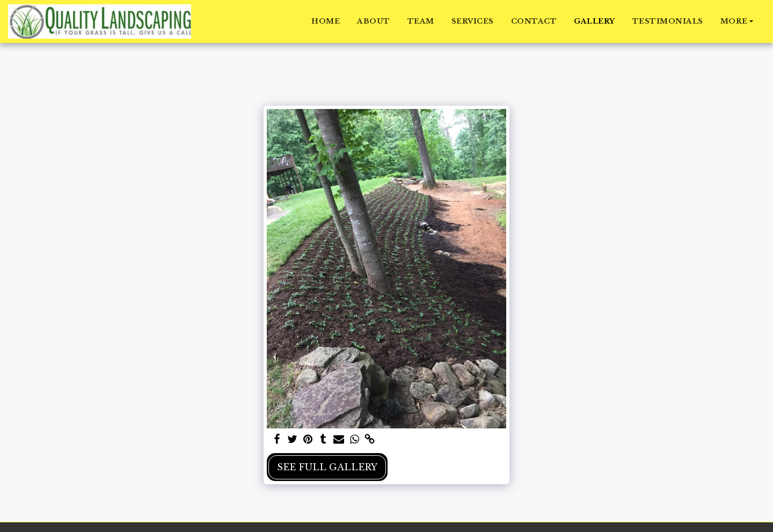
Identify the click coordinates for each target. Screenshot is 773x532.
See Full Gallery (327, 467)
